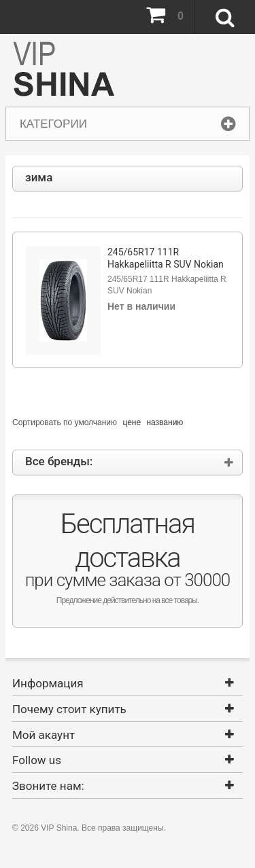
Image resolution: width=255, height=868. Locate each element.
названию (165, 422)
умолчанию (96, 422)
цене (132, 422)
